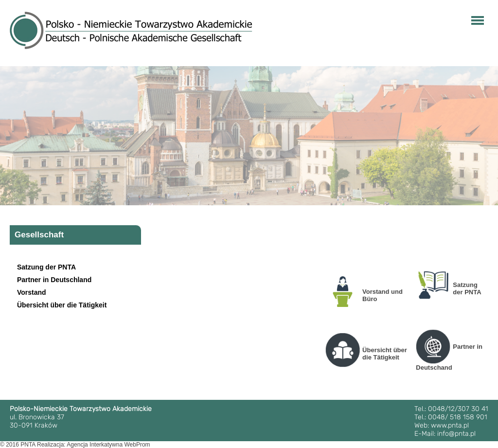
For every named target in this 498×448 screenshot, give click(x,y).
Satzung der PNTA (46, 267)
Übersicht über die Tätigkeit (62, 305)
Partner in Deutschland (54, 280)
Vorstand (32, 292)
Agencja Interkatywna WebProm (108, 445)
